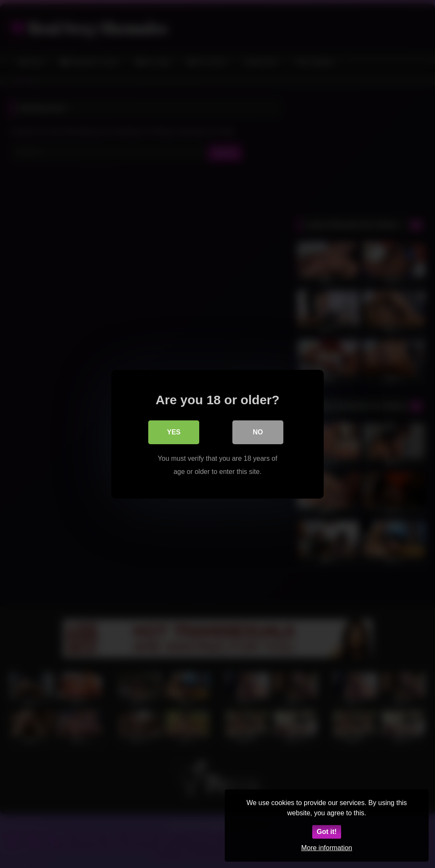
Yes (174, 432)
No (258, 432)
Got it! (326, 832)
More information (327, 848)
